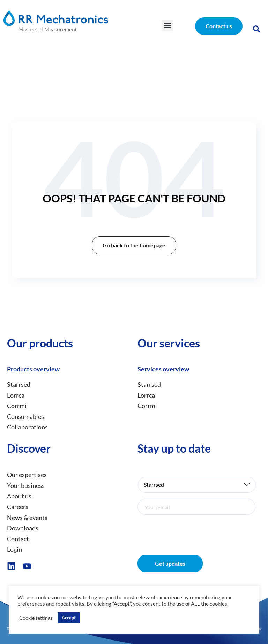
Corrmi (17, 406)
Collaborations (27, 427)
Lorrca (16, 395)
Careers (18, 507)
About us (19, 496)
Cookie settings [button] (36, 618)
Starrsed (19, 384)
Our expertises (27, 475)
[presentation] (191, 530)
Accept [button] (69, 618)
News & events (27, 517)
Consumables (25, 416)
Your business (26, 485)
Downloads (23, 528)
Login (14, 550)
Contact (18, 539)
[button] (167, 26)
